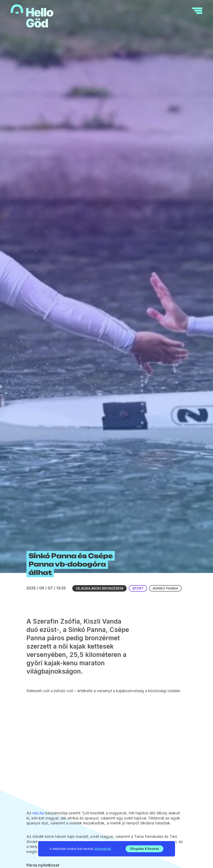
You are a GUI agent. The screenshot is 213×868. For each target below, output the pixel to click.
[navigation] (197, 11)
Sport (138, 647)
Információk (103, 849)
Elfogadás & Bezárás (144, 849)
